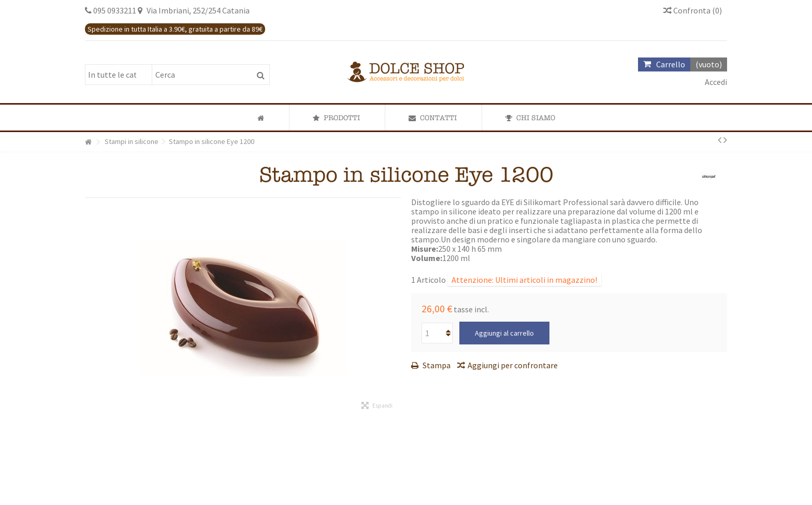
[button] (336, 118)
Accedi (715, 82)
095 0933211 (115, 10)
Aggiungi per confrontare (513, 365)
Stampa (436, 365)
